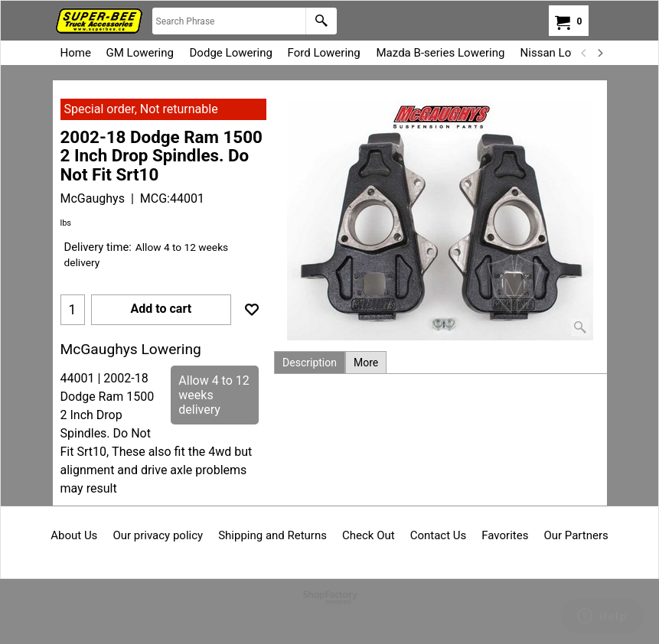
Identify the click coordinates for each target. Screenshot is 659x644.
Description (310, 363)
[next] (600, 53)
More (366, 363)
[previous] (585, 53)
